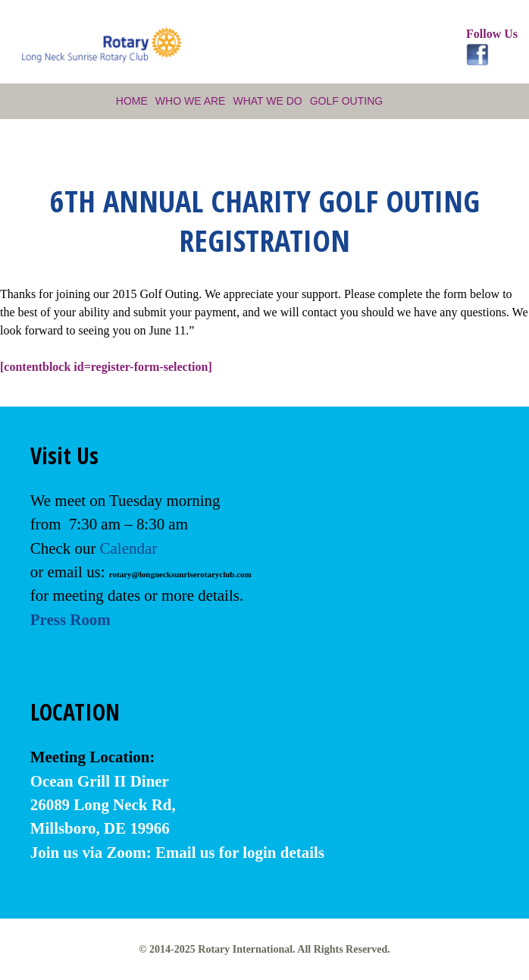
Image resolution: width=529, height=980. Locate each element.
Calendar (129, 548)
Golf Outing (346, 101)
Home (132, 101)
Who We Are (191, 101)
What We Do (267, 101)
